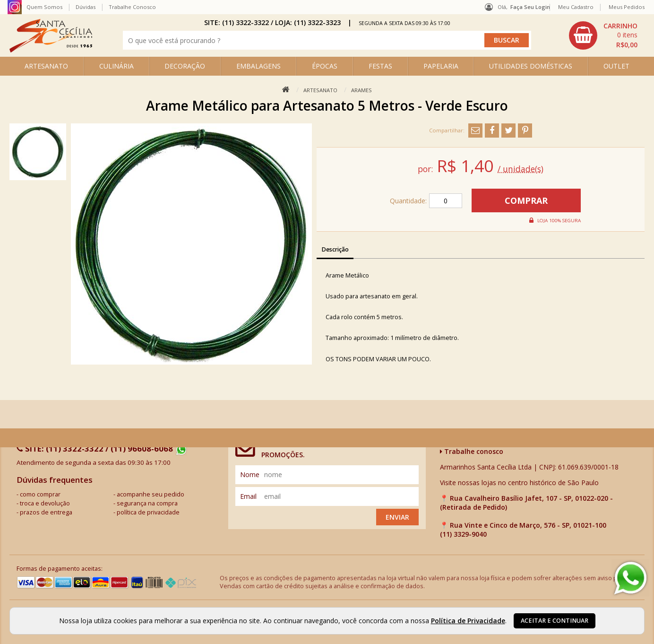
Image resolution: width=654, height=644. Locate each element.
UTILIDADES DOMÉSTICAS (531, 66)
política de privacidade (148, 512)
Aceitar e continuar (555, 621)
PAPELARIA (441, 66)
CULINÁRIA (116, 66)
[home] (51, 50)
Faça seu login (530, 7)
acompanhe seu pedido (151, 494)
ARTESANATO (46, 66)
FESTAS (380, 66)
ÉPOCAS (325, 66)
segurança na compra (147, 503)
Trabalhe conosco (472, 451)
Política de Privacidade (468, 621)
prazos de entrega (46, 512)
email (248, 496)
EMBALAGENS (258, 66)
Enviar (397, 517)
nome (250, 474)
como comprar (40, 494)
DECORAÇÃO (185, 66)
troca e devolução (45, 503)
